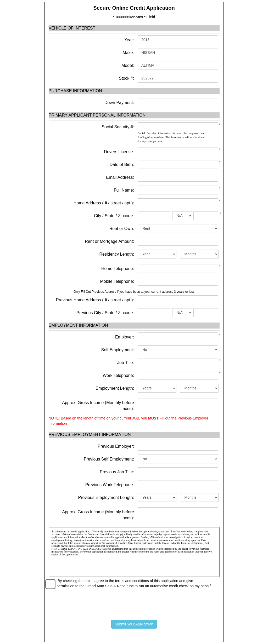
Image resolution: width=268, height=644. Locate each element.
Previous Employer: (116, 446)
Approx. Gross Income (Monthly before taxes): (98, 406)
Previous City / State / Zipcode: (105, 313)
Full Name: (124, 190)
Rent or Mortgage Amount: (109, 241)
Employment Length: (115, 388)
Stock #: (126, 78)
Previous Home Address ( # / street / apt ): (95, 300)
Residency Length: (117, 254)
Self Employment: (118, 350)
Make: (128, 53)
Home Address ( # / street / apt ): (104, 203)
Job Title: (126, 363)
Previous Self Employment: (109, 459)
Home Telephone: (118, 269)
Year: (129, 40)
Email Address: (120, 177)
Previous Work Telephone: (110, 485)
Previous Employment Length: (106, 498)
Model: (127, 65)
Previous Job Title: (117, 472)
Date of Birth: (122, 165)
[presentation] (134, 603)
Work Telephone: (118, 375)
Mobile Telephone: (117, 281)
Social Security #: (118, 127)
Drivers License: (119, 152)
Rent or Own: (122, 229)
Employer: (125, 337)
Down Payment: (119, 103)
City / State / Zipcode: (114, 216)
